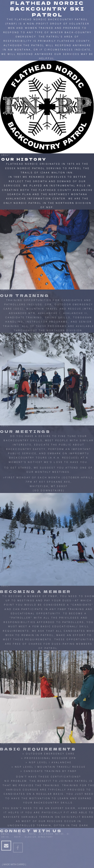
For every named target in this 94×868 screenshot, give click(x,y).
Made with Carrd (14, 864)
